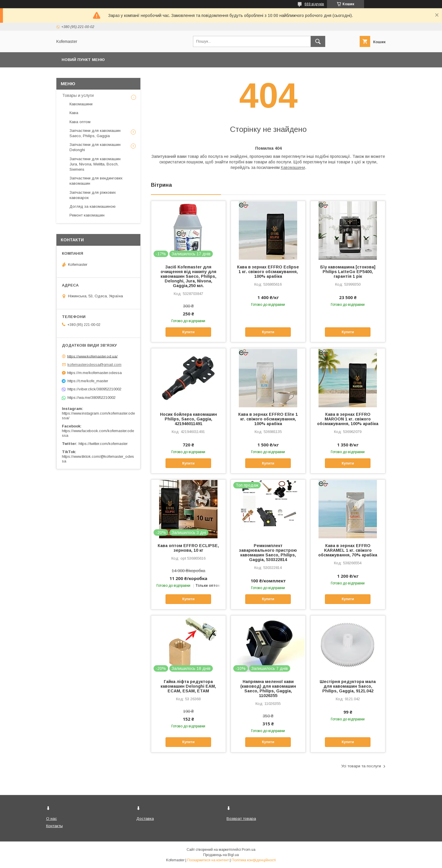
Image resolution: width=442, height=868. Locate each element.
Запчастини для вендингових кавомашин (96, 181)
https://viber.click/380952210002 (94, 389)
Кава (74, 113)
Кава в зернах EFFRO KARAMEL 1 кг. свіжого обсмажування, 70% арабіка (348, 550)
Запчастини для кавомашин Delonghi (95, 147)
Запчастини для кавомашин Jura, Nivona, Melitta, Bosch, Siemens (95, 164)
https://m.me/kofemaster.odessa (94, 373)
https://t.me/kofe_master (88, 381)
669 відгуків (314, 4)
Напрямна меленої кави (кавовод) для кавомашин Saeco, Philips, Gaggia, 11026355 (268, 689)
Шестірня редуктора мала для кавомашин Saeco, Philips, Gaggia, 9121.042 (348, 686)
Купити (188, 332)
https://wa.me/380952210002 (92, 398)
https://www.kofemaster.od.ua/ (92, 356)
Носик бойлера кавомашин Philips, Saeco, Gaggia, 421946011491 (188, 419)
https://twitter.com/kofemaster (103, 444)
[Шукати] (318, 41)
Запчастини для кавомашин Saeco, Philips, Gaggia (95, 133)
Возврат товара (241, 819)
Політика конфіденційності (254, 860)
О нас (52, 819)
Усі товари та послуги (361, 766)
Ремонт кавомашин (87, 215)
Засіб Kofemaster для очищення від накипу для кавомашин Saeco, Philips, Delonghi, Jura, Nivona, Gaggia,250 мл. (188, 276)
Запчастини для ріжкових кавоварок (93, 195)
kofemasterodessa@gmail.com (94, 365)
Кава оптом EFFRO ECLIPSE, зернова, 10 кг (188, 548)
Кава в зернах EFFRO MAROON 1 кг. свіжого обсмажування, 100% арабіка (348, 419)
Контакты (54, 826)
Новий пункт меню (83, 60)
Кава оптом (80, 122)
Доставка (145, 819)
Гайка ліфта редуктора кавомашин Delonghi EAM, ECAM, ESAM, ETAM (188, 686)
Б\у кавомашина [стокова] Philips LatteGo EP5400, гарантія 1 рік (348, 272)
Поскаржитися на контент (208, 860)
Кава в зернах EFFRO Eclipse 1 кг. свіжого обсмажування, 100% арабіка (268, 272)
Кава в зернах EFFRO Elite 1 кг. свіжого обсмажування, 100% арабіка (268, 419)
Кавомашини (293, 167)
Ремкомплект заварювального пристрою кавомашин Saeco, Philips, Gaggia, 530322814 (268, 553)
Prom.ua (249, 850)
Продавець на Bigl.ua (221, 855)
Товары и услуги (78, 95)
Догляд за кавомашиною (93, 206)
